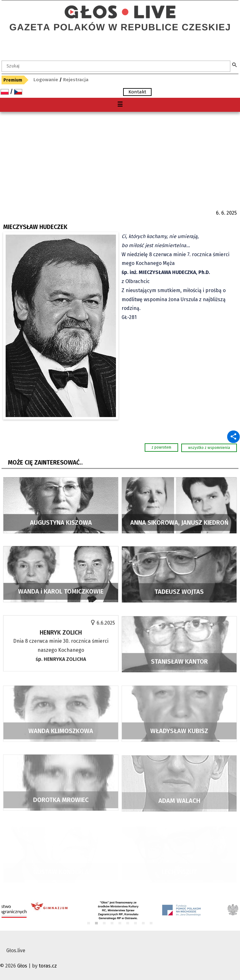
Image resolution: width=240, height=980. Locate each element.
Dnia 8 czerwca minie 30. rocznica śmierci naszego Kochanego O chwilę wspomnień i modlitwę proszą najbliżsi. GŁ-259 (61, 668)
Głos (22, 966)
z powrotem (161, 447)
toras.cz (48, 966)
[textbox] (116, 66)
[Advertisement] (120, 159)
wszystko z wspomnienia (209, 448)
